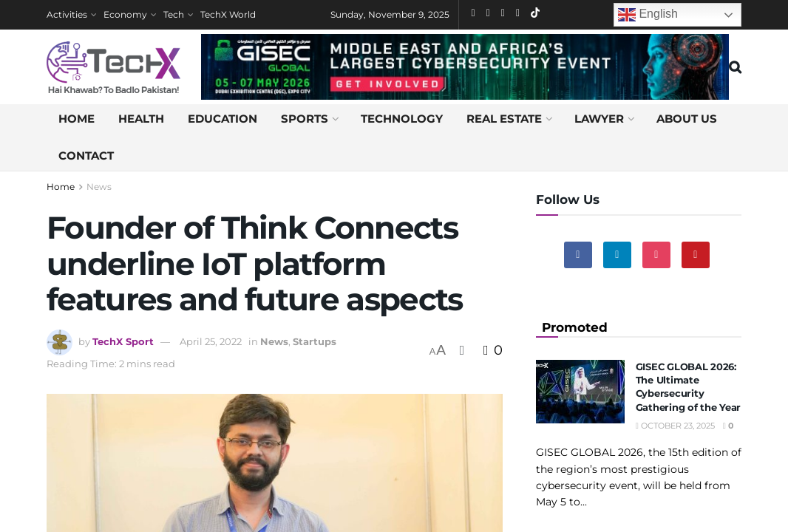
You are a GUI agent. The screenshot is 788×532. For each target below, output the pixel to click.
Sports (305, 119)
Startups (315, 341)
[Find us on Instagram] (656, 255)
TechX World (228, 14)
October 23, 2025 (675, 426)
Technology (402, 119)
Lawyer (599, 119)
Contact (86, 156)
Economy (125, 14)
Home (77, 119)
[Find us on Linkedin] (617, 255)
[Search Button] (735, 67)
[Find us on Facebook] (578, 255)
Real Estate (504, 119)
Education (223, 119)
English (648, 15)
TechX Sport (123, 341)
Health (141, 119)
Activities (67, 14)
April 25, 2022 (211, 341)
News (99, 187)
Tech (174, 14)
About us (687, 119)
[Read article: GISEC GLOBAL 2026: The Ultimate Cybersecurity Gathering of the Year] (580, 392)
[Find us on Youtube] (696, 255)
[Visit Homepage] (113, 67)
